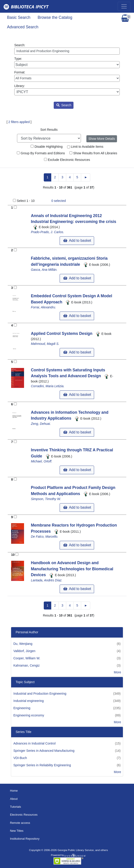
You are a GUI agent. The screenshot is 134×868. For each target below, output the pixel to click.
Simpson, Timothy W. (46, 499)
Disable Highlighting (47, 147)
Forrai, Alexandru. (43, 307)
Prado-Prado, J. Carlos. (47, 232)
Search (64, 105)
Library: (67, 90)
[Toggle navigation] (124, 6)
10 (13, 555)
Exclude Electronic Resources (67, 160)
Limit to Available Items (85, 147)
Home (14, 791)
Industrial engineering (29, 701)
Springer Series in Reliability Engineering (42, 765)
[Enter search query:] (67, 51)
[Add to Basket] (15, 207)
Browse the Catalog (55, 17)
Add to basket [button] (77, 241)
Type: (67, 63)
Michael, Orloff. (41, 461)
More (117, 672)
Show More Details (102, 139)
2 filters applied (19, 122)
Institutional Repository (25, 839)
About (14, 799)
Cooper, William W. (27, 658)
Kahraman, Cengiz (27, 665)
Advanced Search (23, 27)
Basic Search (19, 17)
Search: (67, 49)
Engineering (22, 708)
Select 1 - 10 (26, 201)
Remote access (20, 823)
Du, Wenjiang (23, 644)
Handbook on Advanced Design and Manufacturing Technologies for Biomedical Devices (72, 569)
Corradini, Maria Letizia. (48, 386)
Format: (67, 76)
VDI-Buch (20, 758)
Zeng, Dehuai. (41, 424)
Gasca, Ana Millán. (44, 270)
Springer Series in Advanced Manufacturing (44, 751)
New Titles (17, 831)
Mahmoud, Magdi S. (45, 344)
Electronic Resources (24, 815)
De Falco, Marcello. (45, 537)
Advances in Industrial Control (34, 743)
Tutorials (16, 807)
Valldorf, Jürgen (24, 651)
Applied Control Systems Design (62, 334)
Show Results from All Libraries (93, 153)
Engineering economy (29, 715)
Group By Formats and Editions (41, 153)
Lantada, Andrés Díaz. (47, 580)
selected (58, 201)
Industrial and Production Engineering (40, 694)
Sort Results (49, 130)
